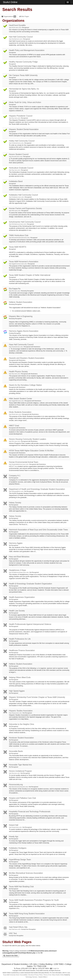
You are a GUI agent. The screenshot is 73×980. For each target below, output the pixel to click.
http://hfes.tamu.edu (15, 211)
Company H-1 (15, 476)
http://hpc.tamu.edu (14, 118)
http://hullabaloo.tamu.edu (16, 197)
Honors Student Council (19, 154)
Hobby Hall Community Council (22, 141)
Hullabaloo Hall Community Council (23, 195)
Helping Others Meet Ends (20, 677)
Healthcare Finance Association (22, 650)
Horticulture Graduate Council (21, 168)
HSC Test (13, 933)
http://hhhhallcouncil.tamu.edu (17, 224)
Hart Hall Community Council (21, 37)
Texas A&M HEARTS (18, 247)
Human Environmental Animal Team (24, 462)
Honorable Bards (16, 751)
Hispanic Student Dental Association (24, 129)
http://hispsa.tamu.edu (15, 713)
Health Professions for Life (20, 639)
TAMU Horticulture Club (19, 235)
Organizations (9, 16)
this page (67, 973)
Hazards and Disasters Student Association (27, 358)
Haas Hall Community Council (21, 345)
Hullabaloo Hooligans (18, 848)
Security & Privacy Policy (35, 975)
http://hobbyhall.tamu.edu (16, 143)
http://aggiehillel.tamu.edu (16, 401)
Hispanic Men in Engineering (21, 316)
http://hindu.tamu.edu (15, 414)
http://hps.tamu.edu (14, 374)
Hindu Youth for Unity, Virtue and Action (25, 102)
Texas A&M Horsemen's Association (24, 262)
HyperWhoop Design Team (20, 860)
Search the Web (11, 956)
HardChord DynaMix (17, 25)
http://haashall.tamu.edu (16, 347)
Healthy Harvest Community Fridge (23, 62)
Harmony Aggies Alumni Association (24, 331)
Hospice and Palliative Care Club (22, 798)
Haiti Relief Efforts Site (18, 927)
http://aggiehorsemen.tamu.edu (18, 264)
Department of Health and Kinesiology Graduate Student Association (37, 489)
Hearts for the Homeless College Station (25, 385)
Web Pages (24, 16)
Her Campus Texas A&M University (23, 75)
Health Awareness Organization (22, 597)
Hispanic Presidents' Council (21, 116)
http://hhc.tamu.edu (14, 441)
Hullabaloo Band (16, 181)
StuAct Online (10, 2)
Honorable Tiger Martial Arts (20, 765)
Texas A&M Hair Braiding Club (21, 887)
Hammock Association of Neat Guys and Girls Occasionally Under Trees (38, 530)
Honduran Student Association (21, 738)
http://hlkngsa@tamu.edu (16, 491)
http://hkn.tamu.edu (14, 291)
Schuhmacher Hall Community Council (25, 222)
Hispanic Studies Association (21, 711)
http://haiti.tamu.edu (15, 929)
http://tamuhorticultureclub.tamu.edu (19, 238)
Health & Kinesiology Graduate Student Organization (30, 584)
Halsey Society (15, 503)
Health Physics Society (18, 372)
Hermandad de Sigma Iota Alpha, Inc (24, 89)
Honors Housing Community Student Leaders (28, 439)
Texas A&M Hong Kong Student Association (27, 914)
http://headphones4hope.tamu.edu (19, 572)
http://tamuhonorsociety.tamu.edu (18, 787)
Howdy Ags (14, 837)
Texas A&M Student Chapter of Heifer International (30, 275)
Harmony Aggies (16, 543)
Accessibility (24, 975)
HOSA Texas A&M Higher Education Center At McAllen (31, 451)
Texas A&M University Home (11, 975)
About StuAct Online (58, 975)
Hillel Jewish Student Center (20, 399)
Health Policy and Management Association (27, 50)
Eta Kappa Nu (15, 289)
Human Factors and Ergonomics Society (25, 208)
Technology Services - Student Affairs (36, 977)
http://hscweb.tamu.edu (16, 157)
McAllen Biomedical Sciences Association (26, 873)
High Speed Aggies (17, 691)
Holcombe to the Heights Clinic (22, 724)
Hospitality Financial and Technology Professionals (30, 812)
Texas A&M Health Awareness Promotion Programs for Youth (34, 900)
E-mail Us (55, 968)
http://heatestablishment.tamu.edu (19, 464)
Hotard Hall (14, 825)
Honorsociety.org (16, 785)
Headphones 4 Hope (17, 570)
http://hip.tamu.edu (14, 773)
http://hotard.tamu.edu (15, 827)
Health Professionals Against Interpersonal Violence (30, 624)
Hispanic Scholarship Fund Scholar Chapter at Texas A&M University (37, 697)
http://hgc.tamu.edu (14, 170)
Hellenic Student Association (21, 302)
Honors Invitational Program (20, 771)
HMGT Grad (14, 426)
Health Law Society (17, 611)
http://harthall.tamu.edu (16, 39)
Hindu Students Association (20, 412)
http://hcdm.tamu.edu (15, 27)
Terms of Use (47, 975)
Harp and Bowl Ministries (19, 557)
